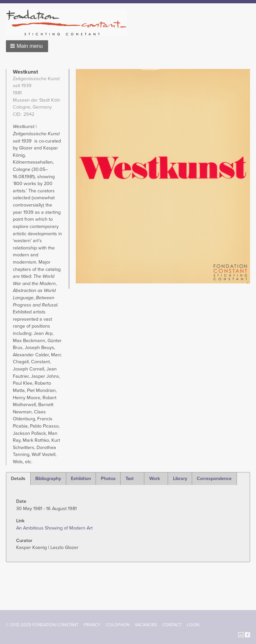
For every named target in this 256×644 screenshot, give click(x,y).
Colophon (118, 625)
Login (193, 625)
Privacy (92, 625)
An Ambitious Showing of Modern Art (54, 528)
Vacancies (146, 625)
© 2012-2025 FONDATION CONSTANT (42, 625)
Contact (172, 625)
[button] (27, 46)
